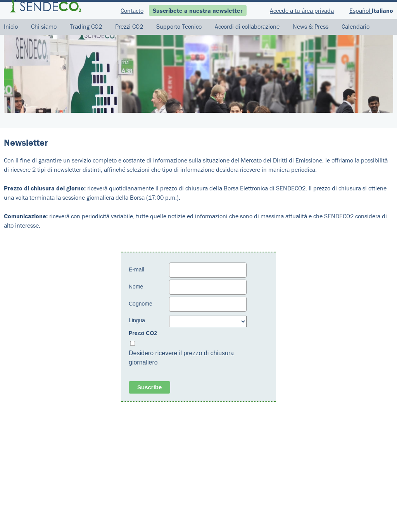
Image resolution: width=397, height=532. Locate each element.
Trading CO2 (86, 26)
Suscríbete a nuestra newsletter (198, 10)
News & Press (311, 26)
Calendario (356, 26)
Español (361, 10)
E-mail (136, 269)
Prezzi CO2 (129, 26)
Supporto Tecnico (179, 26)
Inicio (11, 26)
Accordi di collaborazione (247, 26)
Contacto (132, 10)
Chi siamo (44, 26)
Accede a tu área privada (302, 10)
